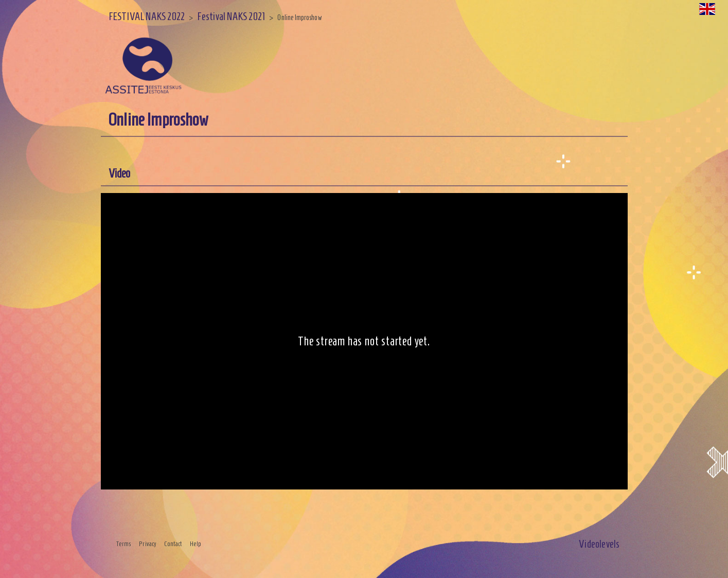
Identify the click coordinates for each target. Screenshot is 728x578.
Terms (124, 544)
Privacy (148, 544)
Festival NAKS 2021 (231, 16)
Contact (173, 544)
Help (196, 544)
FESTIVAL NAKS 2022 (147, 16)
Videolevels (599, 544)
